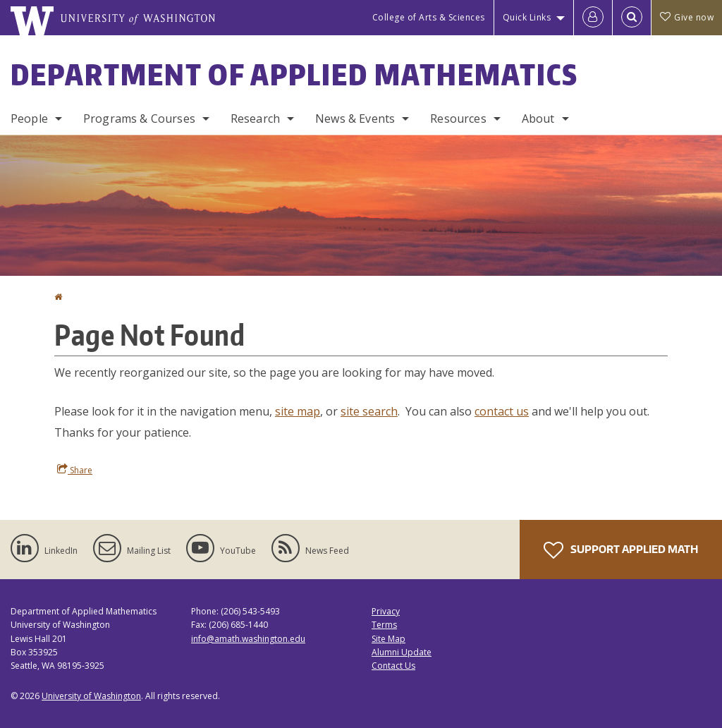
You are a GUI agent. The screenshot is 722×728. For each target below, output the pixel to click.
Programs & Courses (139, 119)
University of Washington (91, 696)
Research (255, 119)
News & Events (355, 119)
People (29, 119)
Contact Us (393, 666)
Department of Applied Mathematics (294, 75)
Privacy (386, 611)
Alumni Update (402, 652)
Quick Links (527, 17)
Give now (687, 17)
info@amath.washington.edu (248, 639)
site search (369, 411)
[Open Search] (632, 18)
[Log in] (593, 18)
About (538, 119)
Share (75, 470)
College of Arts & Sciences (429, 17)
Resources (458, 119)
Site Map (388, 639)
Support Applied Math (621, 550)
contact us (502, 411)
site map (298, 411)
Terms (384, 625)
